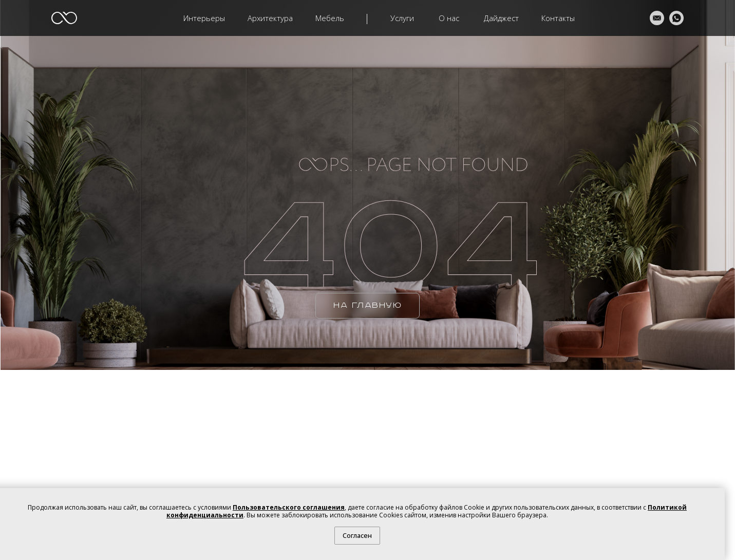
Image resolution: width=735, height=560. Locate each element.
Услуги (402, 18)
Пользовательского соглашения (289, 507)
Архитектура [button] (270, 18)
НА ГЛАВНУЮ (367, 305)
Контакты (558, 18)
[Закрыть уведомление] (717, 496)
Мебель (330, 18)
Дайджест (501, 18)
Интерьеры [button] (204, 18)
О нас (449, 18)
